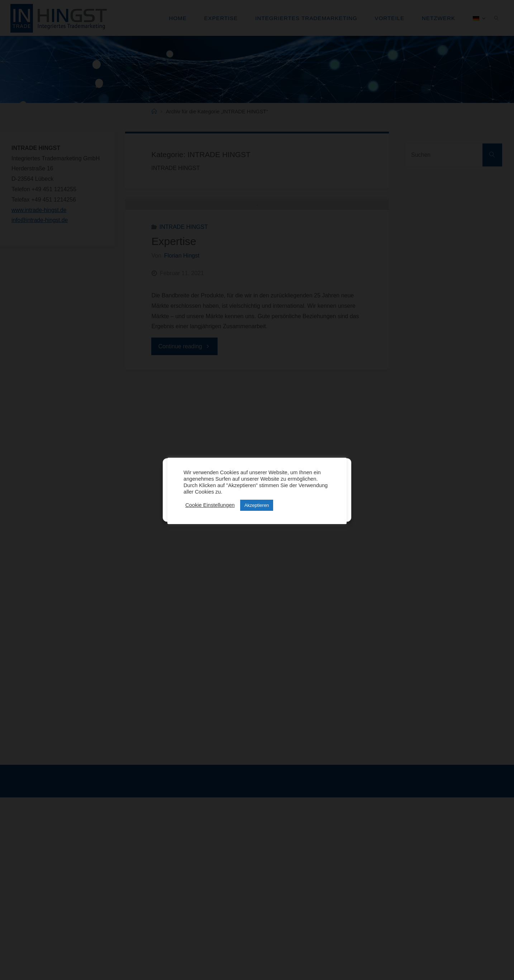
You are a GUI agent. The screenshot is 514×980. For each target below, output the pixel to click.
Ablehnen (254, 494)
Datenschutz (246, 512)
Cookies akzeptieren (198, 494)
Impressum (273, 512)
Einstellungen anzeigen (312, 494)
